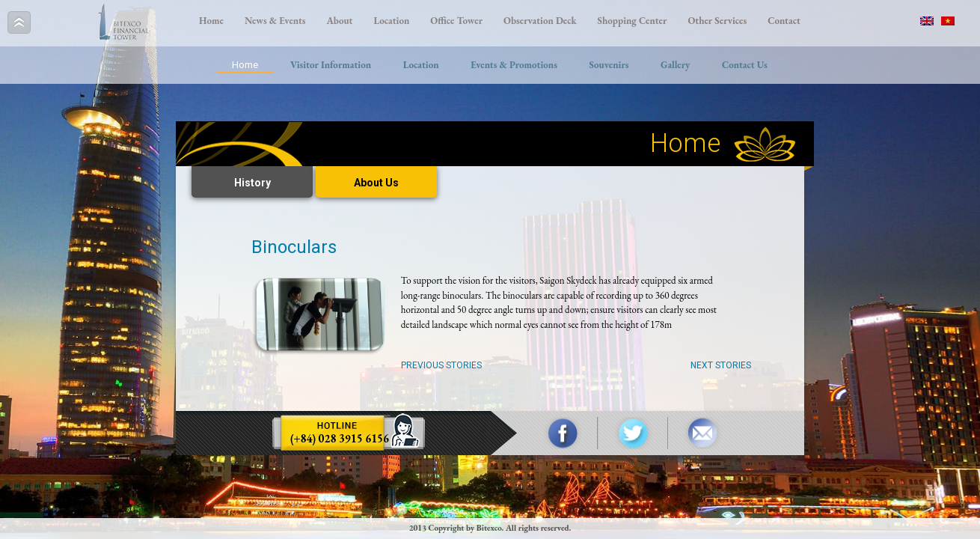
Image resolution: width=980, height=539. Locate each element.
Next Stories (721, 365)
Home (211, 21)
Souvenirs (609, 65)
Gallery (675, 65)
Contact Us (745, 65)
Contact (784, 21)
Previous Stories (441, 365)
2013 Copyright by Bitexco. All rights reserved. (490, 528)
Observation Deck (540, 21)
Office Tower (456, 21)
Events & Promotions (514, 65)
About (340, 21)
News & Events (275, 21)
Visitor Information (331, 65)
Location (391, 21)
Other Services (717, 21)
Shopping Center (633, 21)
